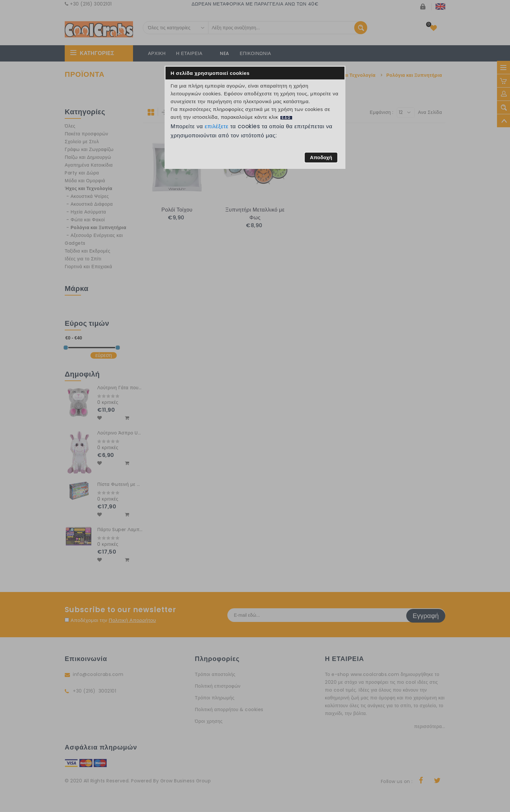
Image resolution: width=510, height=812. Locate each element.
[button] (321, 158)
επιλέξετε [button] (217, 126)
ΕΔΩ (286, 118)
